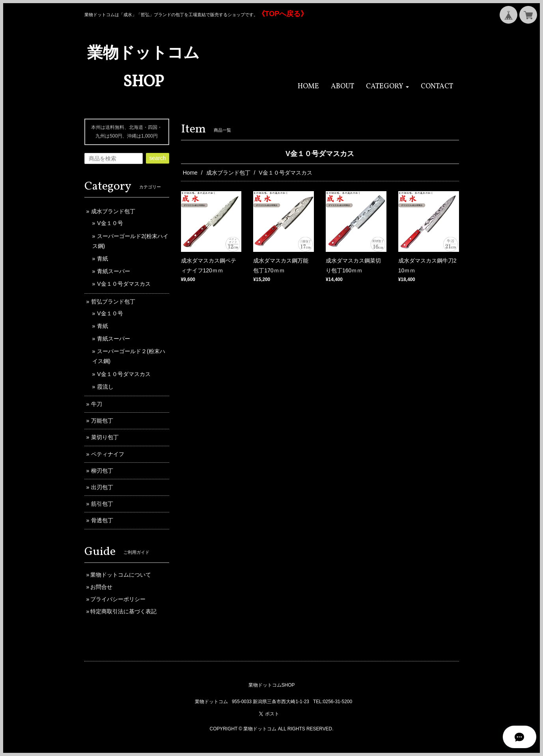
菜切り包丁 (105, 437)
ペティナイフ (108, 454)
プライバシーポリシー (118, 599)
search (157, 158)
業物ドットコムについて (121, 575)
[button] (387, 87)
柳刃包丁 (102, 471)
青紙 (103, 259)
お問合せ (101, 587)
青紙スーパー (114, 271)
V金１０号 (110, 223)
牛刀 (97, 404)
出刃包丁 (102, 487)
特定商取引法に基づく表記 (123, 611)
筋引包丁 (102, 504)
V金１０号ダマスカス (124, 284)
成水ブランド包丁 (228, 173)
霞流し (105, 387)
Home (190, 173)
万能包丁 (102, 421)
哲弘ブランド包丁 (113, 302)
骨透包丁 (102, 520)
